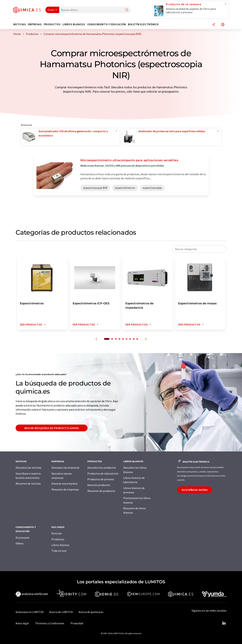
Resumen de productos (101, 491)
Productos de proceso (101, 479)
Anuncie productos (99, 485)
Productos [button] (52, 24)
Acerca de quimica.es (91, 612)
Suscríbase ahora (195, 490)
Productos (58, 539)
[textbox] (200, 249)
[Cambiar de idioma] (223, 25)
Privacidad (77, 623)
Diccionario (23, 538)
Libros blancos (60, 545)
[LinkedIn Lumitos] (224, 623)
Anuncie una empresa (64, 483)
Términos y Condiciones (50, 623)
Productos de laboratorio (103, 473)
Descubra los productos (102, 468)
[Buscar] (127, 10)
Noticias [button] (20, 24)
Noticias (57, 533)
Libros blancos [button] (74, 24)
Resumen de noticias (28, 483)
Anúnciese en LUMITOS (30, 612)
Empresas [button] (35, 24)
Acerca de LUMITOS (61, 612)
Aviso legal (22, 623)
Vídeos (20, 543)
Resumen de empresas (65, 489)
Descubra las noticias (29, 468)
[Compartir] (214, 25)
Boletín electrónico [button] (143, 24)
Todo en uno (59, 551)
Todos (51, 10)
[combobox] (200, 249)
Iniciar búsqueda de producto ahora (52, 428)
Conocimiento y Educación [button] (107, 24)
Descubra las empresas (65, 468)
